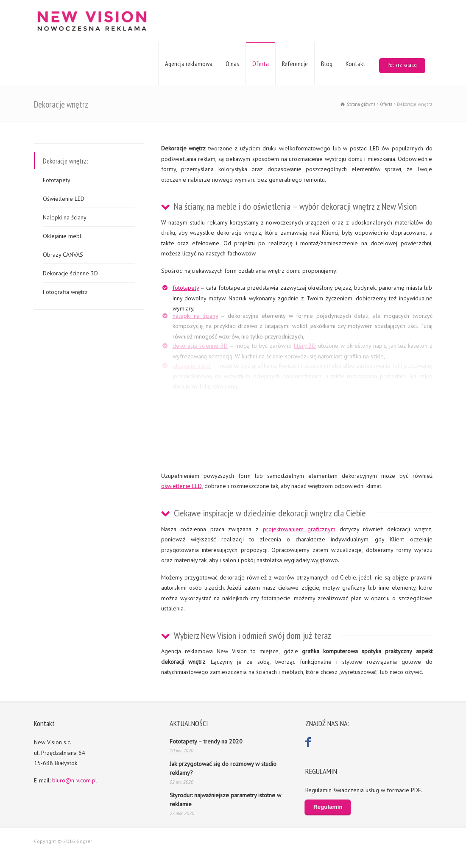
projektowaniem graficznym (299, 529)
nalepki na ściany (195, 312)
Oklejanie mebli (63, 236)
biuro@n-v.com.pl (75, 780)
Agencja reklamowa (189, 64)
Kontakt (356, 64)
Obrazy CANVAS (63, 255)
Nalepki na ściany (65, 217)
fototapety (186, 288)
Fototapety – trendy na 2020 (206, 741)
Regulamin (328, 807)
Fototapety (57, 180)
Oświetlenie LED (64, 199)
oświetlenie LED (181, 486)
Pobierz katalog (402, 65)
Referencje (295, 64)
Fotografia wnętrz (65, 292)
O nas (232, 64)
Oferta (261, 64)
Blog (327, 64)
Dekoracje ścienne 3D (70, 273)
